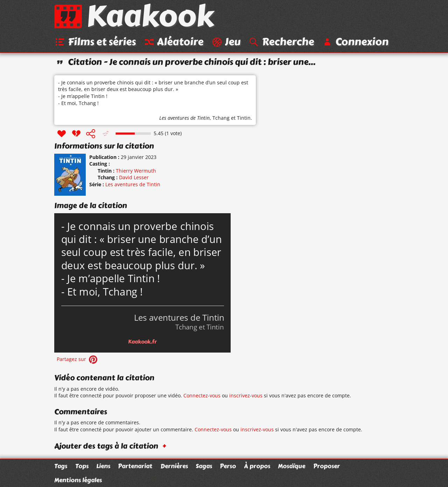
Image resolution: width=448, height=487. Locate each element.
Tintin (244, 118)
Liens (103, 466)
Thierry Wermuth (136, 171)
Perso (228, 466)
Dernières (174, 466)
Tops (82, 466)
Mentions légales (78, 480)
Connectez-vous (202, 395)
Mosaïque (292, 466)
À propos (257, 466)
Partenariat (135, 466)
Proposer (327, 466)
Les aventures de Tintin (184, 118)
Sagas (204, 466)
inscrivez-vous (246, 395)
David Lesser (134, 177)
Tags (61, 466)
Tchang (221, 118)
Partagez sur (78, 359)
